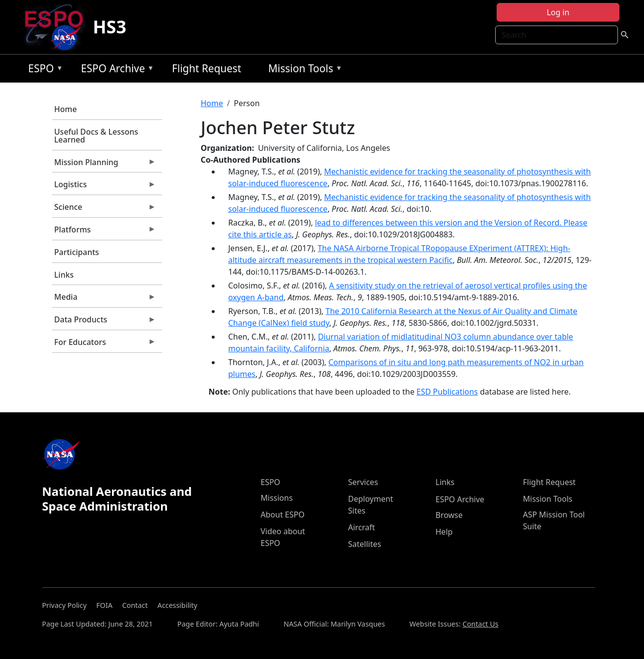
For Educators (104, 344)
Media (104, 299)
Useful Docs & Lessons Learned (96, 136)
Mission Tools (303, 70)
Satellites (365, 544)
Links (64, 275)
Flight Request (207, 68)
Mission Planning (104, 165)
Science (104, 209)
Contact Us (480, 624)
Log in (558, 12)
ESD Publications (447, 392)
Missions (277, 498)
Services (363, 482)
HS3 (110, 27)
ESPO (43, 70)
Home (65, 109)
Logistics (104, 187)
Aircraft (362, 527)
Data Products (104, 322)
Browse (449, 515)
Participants (76, 252)
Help (444, 532)
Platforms (104, 232)
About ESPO (283, 515)
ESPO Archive (115, 70)
